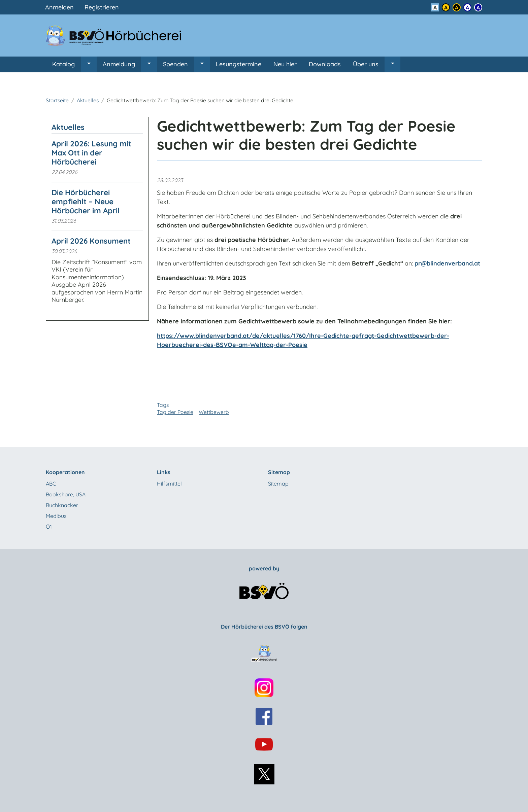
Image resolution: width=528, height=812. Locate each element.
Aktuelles (88, 100)
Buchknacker (62, 505)
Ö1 (49, 527)
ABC (51, 484)
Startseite (57, 100)
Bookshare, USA (66, 494)
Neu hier (285, 64)
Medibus (56, 516)
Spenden (175, 64)
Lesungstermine (239, 64)
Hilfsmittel (169, 484)
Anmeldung (119, 64)
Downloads (325, 64)
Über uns (366, 64)
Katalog (63, 64)
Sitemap (278, 484)
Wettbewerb (214, 412)
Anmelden (59, 7)
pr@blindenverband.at (447, 263)
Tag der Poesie (175, 412)
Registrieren (102, 7)
